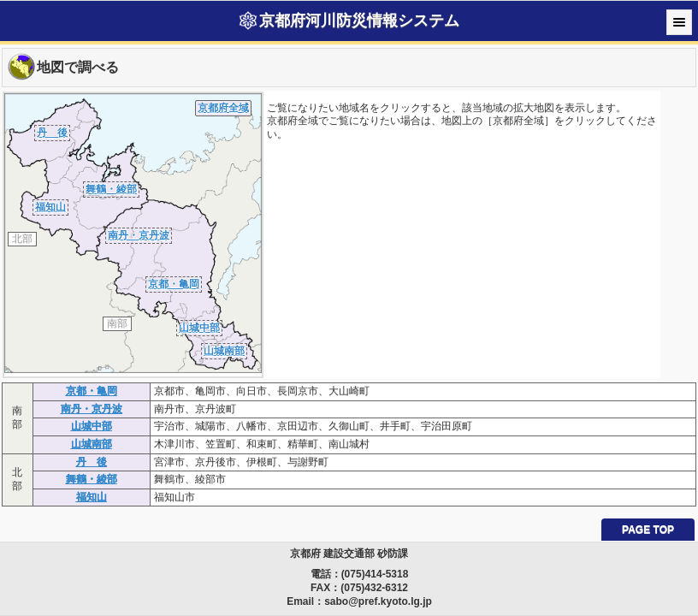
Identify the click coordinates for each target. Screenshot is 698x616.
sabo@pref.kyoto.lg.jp (378, 601)
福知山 (50, 207)
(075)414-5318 (375, 574)
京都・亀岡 (174, 284)
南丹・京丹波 (139, 235)
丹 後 (52, 133)
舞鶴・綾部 (111, 189)
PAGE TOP (648, 530)
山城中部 (199, 328)
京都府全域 (223, 108)
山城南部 (224, 351)
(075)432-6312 (374, 588)
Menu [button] (679, 22)
